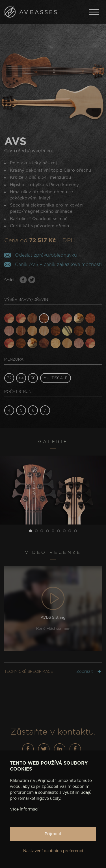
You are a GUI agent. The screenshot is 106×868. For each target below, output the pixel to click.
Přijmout (53, 834)
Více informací (24, 809)
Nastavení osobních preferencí (53, 851)
